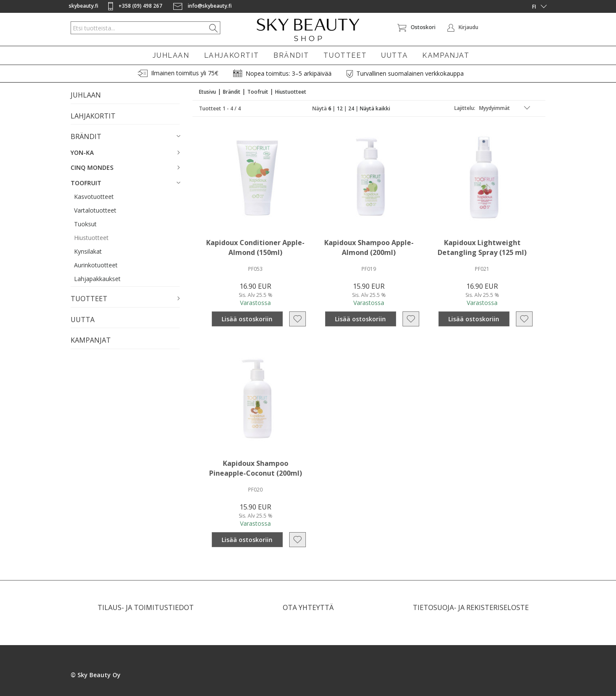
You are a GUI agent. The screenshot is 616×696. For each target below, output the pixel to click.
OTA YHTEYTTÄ (308, 607)
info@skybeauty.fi (203, 6)
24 (351, 108)
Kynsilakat (88, 251)
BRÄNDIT (291, 55)
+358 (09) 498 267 (136, 6)
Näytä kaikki (375, 108)
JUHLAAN (171, 55)
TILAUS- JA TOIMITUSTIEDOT (146, 607)
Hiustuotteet (91, 238)
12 (340, 108)
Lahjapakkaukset (97, 279)
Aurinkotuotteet (96, 265)
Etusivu (207, 92)
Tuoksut (85, 224)
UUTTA (394, 55)
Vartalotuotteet (95, 210)
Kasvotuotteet (94, 197)
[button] (125, 137)
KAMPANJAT (446, 55)
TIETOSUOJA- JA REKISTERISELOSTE (471, 607)
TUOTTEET (345, 55)
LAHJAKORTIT (232, 55)
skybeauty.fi (84, 6)
